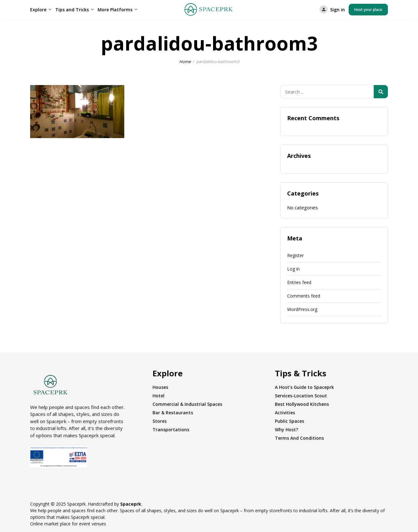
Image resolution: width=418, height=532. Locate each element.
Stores (160, 421)
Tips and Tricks (72, 10)
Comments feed (304, 296)
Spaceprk (131, 504)
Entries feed (299, 282)
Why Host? (287, 430)
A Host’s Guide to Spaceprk (304, 387)
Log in (293, 269)
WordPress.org (302, 309)
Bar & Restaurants (173, 413)
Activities (285, 413)
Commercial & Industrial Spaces (187, 404)
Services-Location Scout (301, 396)
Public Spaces (289, 421)
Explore (38, 10)
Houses (160, 387)
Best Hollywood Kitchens (302, 404)
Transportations (171, 430)
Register (295, 255)
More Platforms (115, 10)
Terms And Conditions (299, 438)
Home (185, 62)
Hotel (158, 396)
